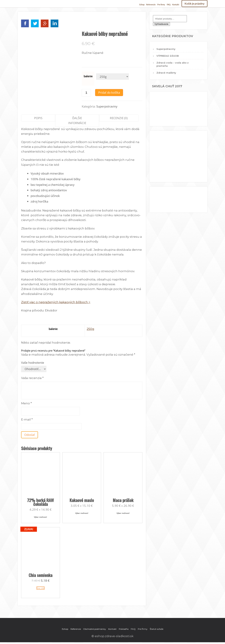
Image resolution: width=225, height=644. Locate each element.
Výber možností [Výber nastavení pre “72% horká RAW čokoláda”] (40, 517)
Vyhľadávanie (161, 24)
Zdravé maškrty (166, 73)
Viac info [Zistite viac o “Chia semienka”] (41, 588)
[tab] (38, 121)
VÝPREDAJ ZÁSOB (168, 56)
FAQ (169, 4)
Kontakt (176, 4)
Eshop (142, 4)
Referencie (151, 4)
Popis (38, 118)
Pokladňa (124, 629)
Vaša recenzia (32, 378)
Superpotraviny (107, 106)
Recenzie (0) (119, 118)
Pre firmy (161, 4)
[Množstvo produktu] (86, 93)
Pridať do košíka (109, 92)
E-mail (27, 419)
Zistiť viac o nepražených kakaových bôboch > (56, 302)
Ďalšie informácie (77, 120)
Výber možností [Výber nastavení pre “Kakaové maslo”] (82, 513)
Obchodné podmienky (95, 629)
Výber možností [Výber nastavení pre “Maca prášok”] (123, 513)
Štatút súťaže (157, 629)
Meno (26, 403)
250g (90, 329)
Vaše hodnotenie (33, 363)
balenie (88, 76)
